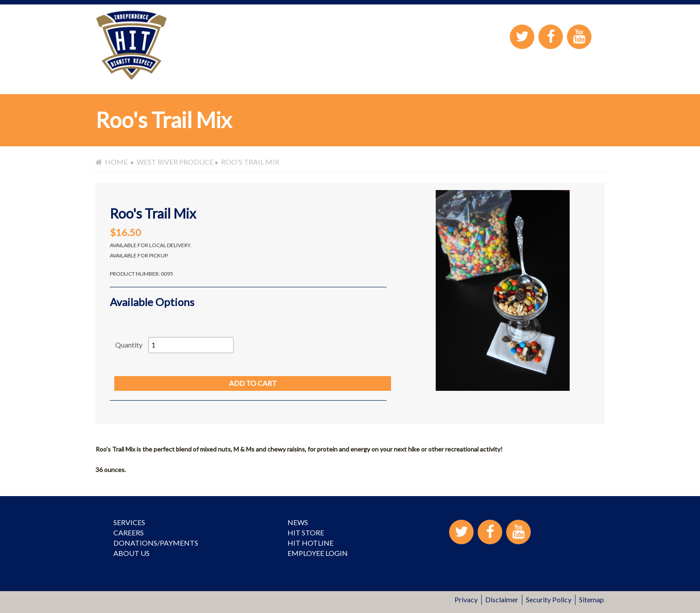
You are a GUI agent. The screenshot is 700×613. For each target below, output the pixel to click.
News (298, 522)
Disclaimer (502, 599)
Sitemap (592, 599)
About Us (282, 79)
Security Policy (549, 599)
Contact (595, 79)
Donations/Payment (349, 79)
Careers (239, 79)
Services (197, 79)
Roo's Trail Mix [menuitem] (250, 162)
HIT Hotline (310, 543)
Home (112, 162)
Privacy (466, 599)
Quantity (129, 345)
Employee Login (551, 79)
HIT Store (417, 79)
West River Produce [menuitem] (175, 162)
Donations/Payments (156, 543)
